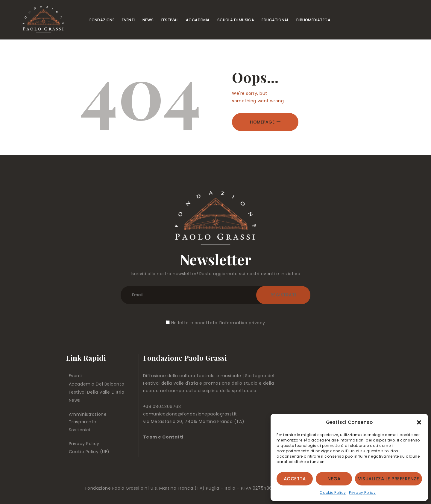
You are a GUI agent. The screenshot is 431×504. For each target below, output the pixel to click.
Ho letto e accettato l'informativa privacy (218, 323)
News (75, 400)
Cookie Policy (333, 492)
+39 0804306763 (162, 406)
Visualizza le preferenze (388, 479)
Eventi (76, 376)
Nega (334, 479)
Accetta (295, 479)
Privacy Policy (362, 492)
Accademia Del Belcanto (97, 384)
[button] (419, 422)
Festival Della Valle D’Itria (97, 392)
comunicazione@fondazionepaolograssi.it (190, 414)
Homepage (262, 122)
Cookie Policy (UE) (89, 452)
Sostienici (80, 430)
